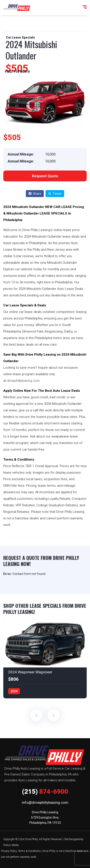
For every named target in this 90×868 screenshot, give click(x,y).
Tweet (55, 194)
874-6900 (45, 791)
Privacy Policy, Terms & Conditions (21, 851)
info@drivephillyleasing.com (45, 802)
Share (35, 194)
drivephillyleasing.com (23, 381)
